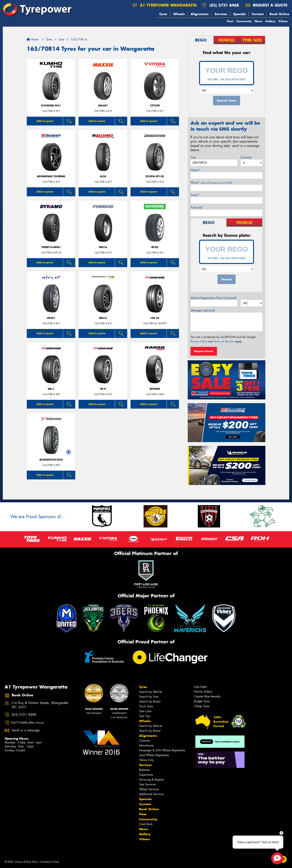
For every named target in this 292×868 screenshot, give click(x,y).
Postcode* (197, 208)
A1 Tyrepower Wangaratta (165, 5)
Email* (195, 195)
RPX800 (155, 389)
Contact (258, 14)
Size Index (200, 687)
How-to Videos (203, 692)
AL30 (103, 176)
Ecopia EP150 (155, 176)
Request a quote (266, 5)
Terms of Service (224, 341)
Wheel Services (149, 789)
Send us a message (26, 730)
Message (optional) (203, 310)
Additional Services (151, 794)
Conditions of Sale (49, 862)
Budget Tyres (202, 701)
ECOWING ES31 (51, 106)
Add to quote (45, 121)
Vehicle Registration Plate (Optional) (214, 298)
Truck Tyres (146, 706)
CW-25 (155, 318)
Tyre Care (145, 711)
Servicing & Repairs (152, 780)
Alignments (200, 14)
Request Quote (204, 351)
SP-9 (103, 389)
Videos (283, 21)
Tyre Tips (145, 716)
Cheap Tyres (202, 706)
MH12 (103, 318)
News (258, 21)
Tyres (163, 14)
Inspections (146, 775)
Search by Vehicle (151, 692)
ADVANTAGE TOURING (51, 176)
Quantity (246, 157)
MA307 (103, 106)
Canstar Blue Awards (207, 696)
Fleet (230, 21)
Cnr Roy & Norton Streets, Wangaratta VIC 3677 (40, 705)
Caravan (145, 741)
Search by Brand (150, 701)
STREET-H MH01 (51, 247)
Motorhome (146, 745)
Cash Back (146, 824)
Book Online (279, 14)
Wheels (179, 14)
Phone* (211, 183)
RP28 (155, 247)
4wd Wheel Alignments (154, 755)
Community (244, 21)
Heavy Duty (146, 760)
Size (193, 157)
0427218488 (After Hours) (27, 723)
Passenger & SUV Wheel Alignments (162, 750)
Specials (239, 14)
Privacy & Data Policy (27, 862)
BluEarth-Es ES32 (51, 460)
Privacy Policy (199, 341)
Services (221, 14)
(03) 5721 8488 (224, 5)
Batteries (144, 770)
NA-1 (51, 389)
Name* (195, 170)
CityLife (155, 106)
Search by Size (149, 697)
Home (32, 39)
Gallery (270, 21)
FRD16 (103, 247)
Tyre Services (147, 784)
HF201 (51, 318)
